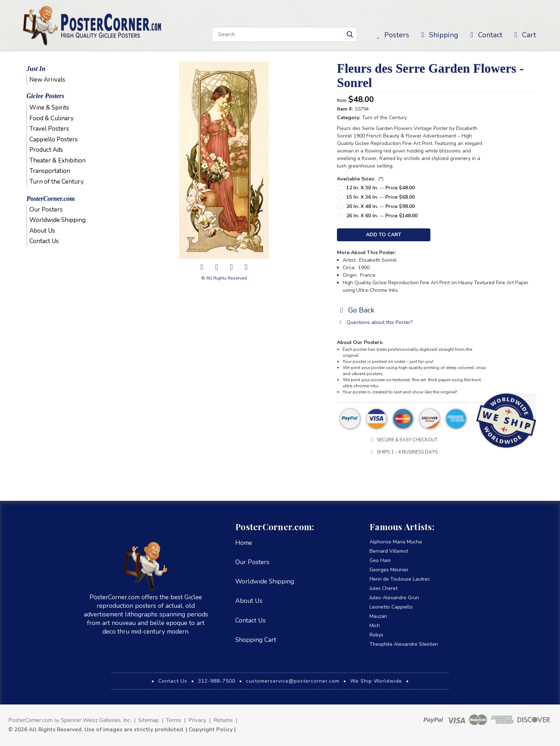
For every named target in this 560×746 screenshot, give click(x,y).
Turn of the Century (57, 182)
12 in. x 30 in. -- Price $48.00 (380, 188)
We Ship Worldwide (376, 681)
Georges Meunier (389, 570)
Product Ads (46, 150)
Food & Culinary (52, 118)
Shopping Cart (256, 640)
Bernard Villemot (389, 551)
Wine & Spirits (49, 108)
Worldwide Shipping (57, 220)
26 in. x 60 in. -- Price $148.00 (382, 216)
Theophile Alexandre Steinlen (404, 644)
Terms (174, 720)
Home (244, 543)
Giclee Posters (45, 96)
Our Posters (46, 210)
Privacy (197, 720)
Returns (223, 720)
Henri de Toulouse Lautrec (400, 579)
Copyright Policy (211, 729)
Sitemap (149, 720)
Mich (375, 626)
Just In (36, 69)
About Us (42, 231)
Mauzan (378, 616)
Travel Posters (49, 129)
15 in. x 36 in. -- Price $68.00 (380, 197)
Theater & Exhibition (57, 161)
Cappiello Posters (54, 139)
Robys (376, 635)
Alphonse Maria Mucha (396, 542)
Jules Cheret (383, 588)
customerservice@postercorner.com (293, 681)
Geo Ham (380, 560)
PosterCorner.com (51, 199)
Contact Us (44, 241)
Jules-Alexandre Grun (394, 598)
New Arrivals (47, 80)
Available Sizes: (360, 179)
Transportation (50, 171)
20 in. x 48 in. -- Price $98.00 (380, 206)
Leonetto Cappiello (391, 607)
